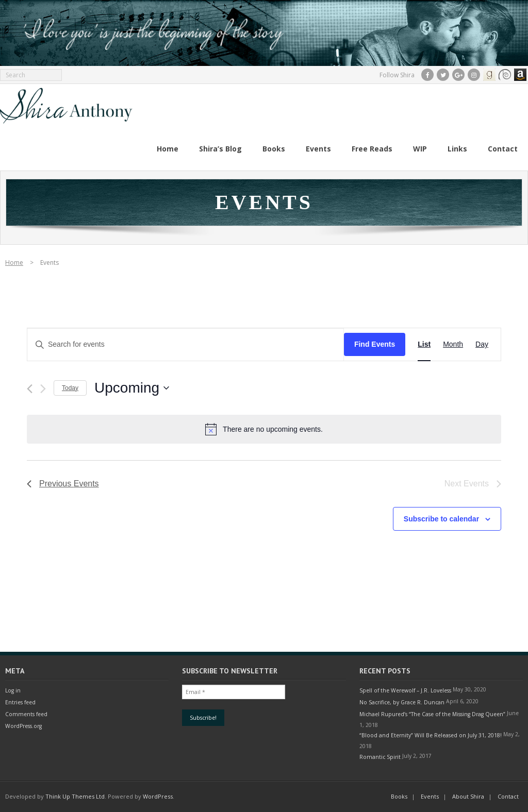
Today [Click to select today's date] (70, 388)
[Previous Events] (30, 389)
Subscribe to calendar (441, 519)
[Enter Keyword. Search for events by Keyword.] (186, 344)
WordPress (158, 796)
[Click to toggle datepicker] (132, 388)
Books (399, 796)
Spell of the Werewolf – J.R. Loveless (405, 690)
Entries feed (20, 702)
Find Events (375, 344)
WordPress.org (23, 726)
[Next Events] (43, 389)
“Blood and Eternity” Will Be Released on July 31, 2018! (431, 735)
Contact (508, 796)
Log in (13, 690)
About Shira (468, 796)
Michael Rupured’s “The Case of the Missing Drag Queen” (432, 714)
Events (430, 796)
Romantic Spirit (380, 757)
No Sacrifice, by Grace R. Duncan (402, 702)
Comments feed (26, 714)
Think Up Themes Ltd (75, 796)
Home (14, 263)
